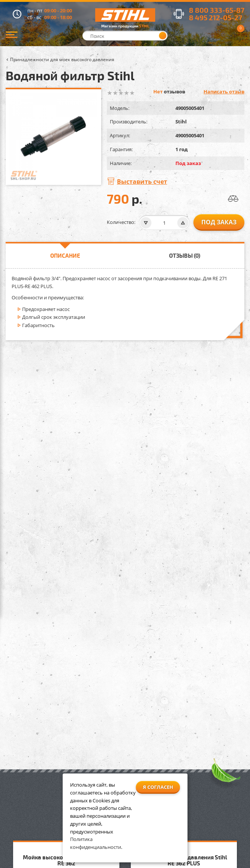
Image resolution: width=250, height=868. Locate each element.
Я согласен (158, 787)
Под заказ (219, 222)
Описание (65, 255)
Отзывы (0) (185, 255)
